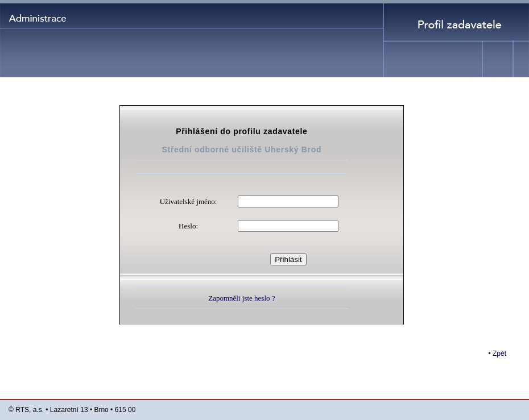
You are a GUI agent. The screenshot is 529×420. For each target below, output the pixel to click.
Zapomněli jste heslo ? (241, 298)
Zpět (499, 354)
